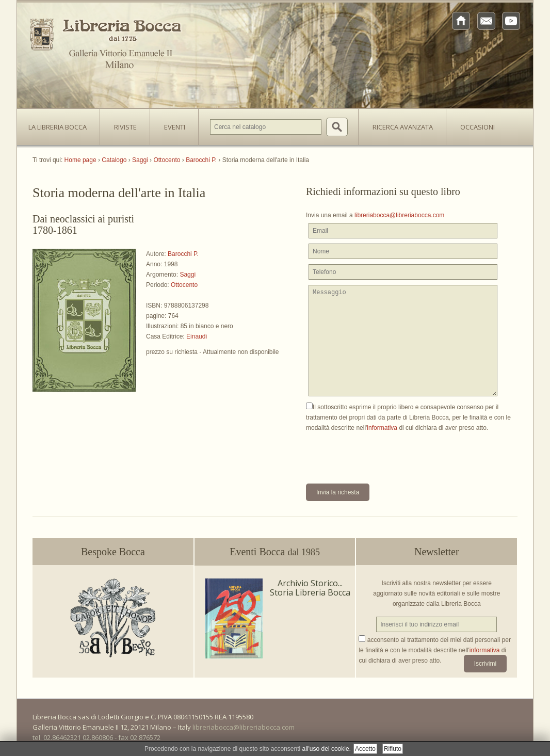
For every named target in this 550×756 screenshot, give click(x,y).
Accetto (365, 749)
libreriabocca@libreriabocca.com (399, 215)
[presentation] (384, 453)
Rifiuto (393, 749)
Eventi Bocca (275, 552)
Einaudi (197, 336)
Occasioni (478, 127)
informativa (382, 428)
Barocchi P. (183, 254)
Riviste (123, 124)
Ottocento (184, 285)
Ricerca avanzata (403, 127)
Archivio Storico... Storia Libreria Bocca (310, 588)
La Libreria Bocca (61, 124)
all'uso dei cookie (326, 749)
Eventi (175, 127)
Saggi (188, 275)
